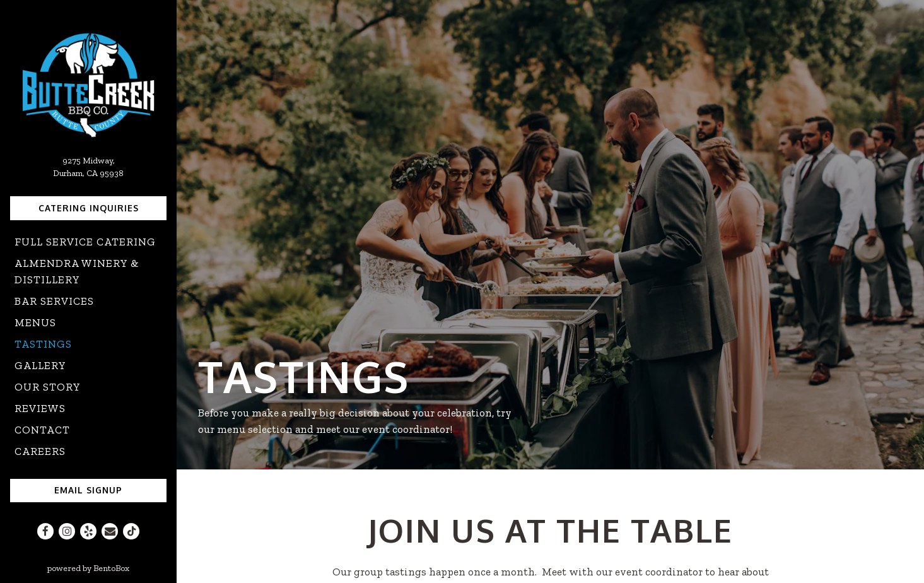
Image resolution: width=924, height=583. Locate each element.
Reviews (40, 408)
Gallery (40, 365)
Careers (40, 451)
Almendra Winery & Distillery (77, 271)
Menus (35, 322)
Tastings (43, 344)
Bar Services (54, 301)
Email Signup (88, 490)
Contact (42, 430)
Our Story (48, 387)
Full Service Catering (85, 242)
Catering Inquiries (89, 208)
